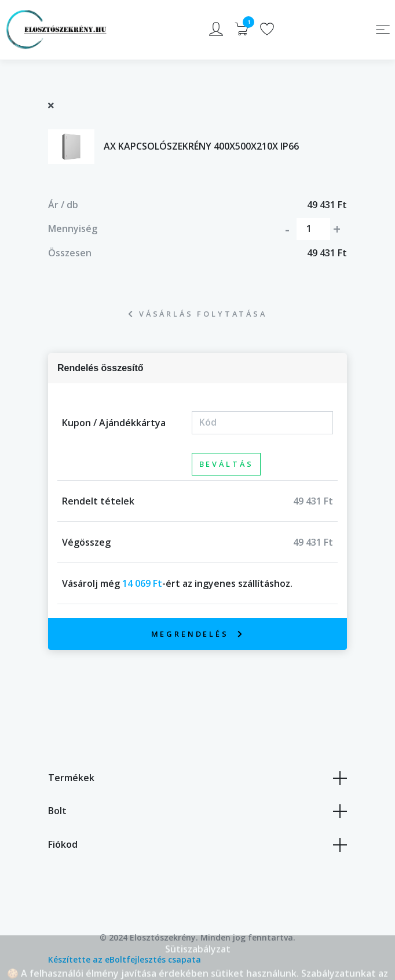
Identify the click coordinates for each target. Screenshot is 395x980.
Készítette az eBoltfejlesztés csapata (125, 959)
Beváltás (226, 464)
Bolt (197, 811)
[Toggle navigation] (383, 30)
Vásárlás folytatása (197, 314)
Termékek (197, 778)
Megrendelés (198, 634)
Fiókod (197, 845)
